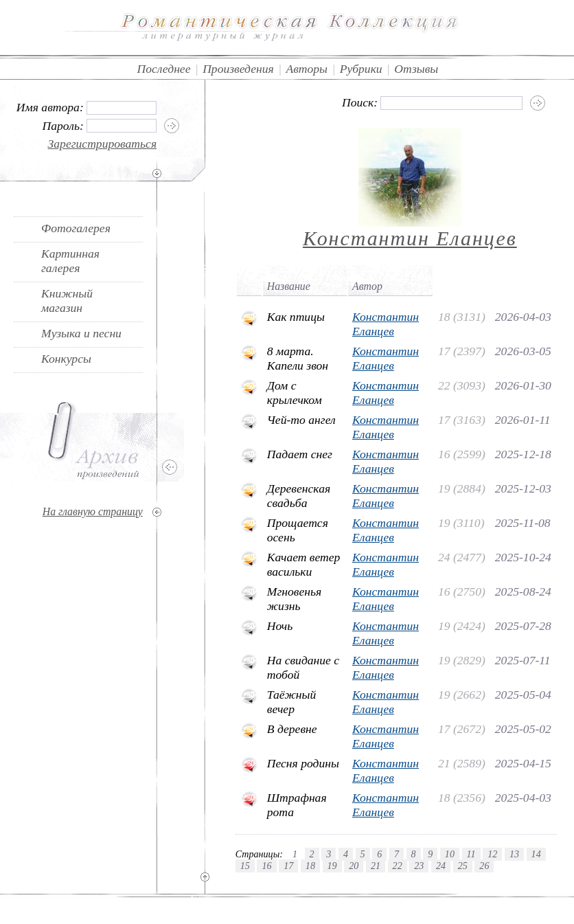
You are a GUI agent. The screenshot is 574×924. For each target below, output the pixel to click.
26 (484, 866)
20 (354, 866)
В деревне (292, 729)
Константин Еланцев (410, 238)
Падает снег (300, 454)
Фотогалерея (76, 228)
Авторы (307, 69)
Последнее (163, 69)
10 (450, 854)
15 (245, 866)
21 (376, 866)
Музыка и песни (81, 333)
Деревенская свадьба (299, 496)
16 (266, 866)
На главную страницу (93, 511)
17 (288, 866)
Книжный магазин (67, 301)
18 (310, 866)
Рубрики (361, 69)
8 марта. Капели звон (298, 358)
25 (463, 866)
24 (441, 866)
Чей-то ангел (301, 420)
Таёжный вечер (292, 702)
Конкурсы (66, 359)
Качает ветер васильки (304, 564)
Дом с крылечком (295, 393)
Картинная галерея (70, 261)
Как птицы (296, 317)
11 (471, 854)
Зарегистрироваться (103, 144)
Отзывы (416, 69)
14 (536, 854)
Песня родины (303, 763)
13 (514, 854)
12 (492, 854)
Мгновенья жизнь (294, 599)
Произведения (238, 69)
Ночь (280, 626)
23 (419, 866)
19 (332, 866)
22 (398, 866)
